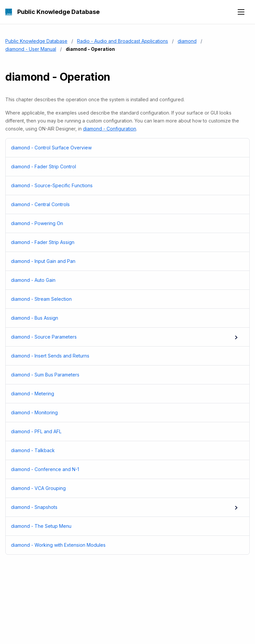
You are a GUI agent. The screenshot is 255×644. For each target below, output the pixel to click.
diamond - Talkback (124, 450)
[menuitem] (127, 148)
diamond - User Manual (31, 49)
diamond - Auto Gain (124, 280)
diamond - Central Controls (124, 204)
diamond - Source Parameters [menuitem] (125, 337)
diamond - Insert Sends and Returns (124, 356)
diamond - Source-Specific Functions (124, 186)
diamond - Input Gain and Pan (124, 261)
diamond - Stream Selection (124, 299)
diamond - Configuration (110, 129)
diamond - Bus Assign (124, 318)
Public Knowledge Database (58, 12)
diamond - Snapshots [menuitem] (125, 507)
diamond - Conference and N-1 (124, 469)
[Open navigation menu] (241, 12)
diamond (187, 41)
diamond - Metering (124, 394)
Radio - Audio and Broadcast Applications (123, 41)
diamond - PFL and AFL (124, 432)
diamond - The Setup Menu (124, 526)
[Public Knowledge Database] (9, 12)
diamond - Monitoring (124, 413)
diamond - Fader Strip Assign (124, 242)
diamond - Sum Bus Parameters (124, 375)
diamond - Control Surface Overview (124, 148)
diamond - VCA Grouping (124, 488)
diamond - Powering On (124, 223)
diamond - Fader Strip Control (124, 167)
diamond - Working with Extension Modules (124, 545)
